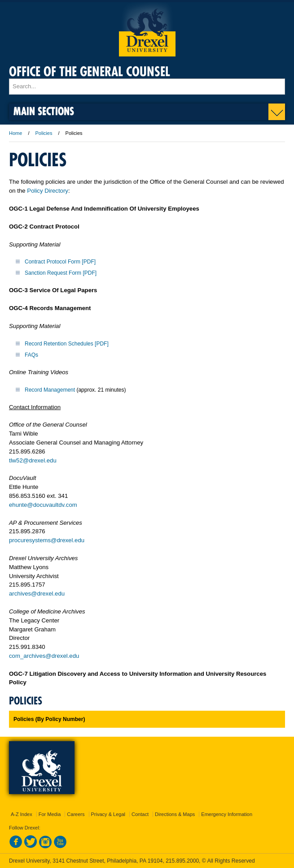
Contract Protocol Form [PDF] (60, 262)
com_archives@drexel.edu (44, 656)
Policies (44, 133)
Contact (140, 814)
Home (15, 133)
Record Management (50, 390)
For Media (50, 814)
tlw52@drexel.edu (33, 460)
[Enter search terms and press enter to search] (147, 86)
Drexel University (147, 29)
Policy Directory (48, 191)
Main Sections (44, 111)
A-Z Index (22, 814)
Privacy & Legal (108, 814)
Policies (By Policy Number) (49, 719)
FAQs (31, 355)
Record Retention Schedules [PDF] (67, 344)
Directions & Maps (175, 814)
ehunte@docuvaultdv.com (43, 505)
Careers (76, 814)
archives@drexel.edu (37, 594)
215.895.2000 (182, 861)
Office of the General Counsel (90, 71)
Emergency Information (227, 814)
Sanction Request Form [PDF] (61, 273)
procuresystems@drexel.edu (47, 540)
